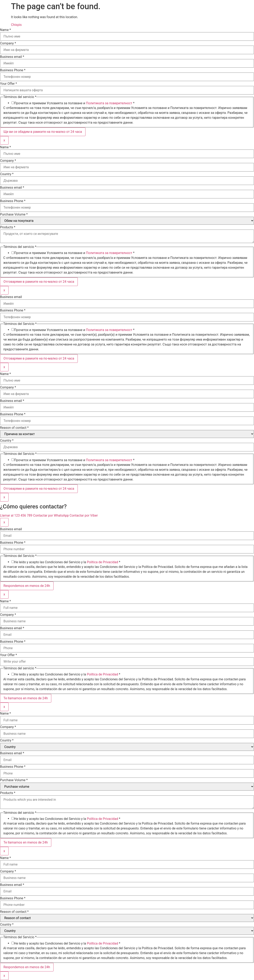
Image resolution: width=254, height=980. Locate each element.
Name (5, 30)
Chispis (16, 25)
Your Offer (8, 84)
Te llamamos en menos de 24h (26, 698)
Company (8, 43)
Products (8, 227)
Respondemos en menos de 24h (27, 586)
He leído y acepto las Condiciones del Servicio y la (67, 562)
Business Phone (13, 70)
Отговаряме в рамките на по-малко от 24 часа (39, 282)
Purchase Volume (14, 214)
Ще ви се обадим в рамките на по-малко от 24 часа (43, 132)
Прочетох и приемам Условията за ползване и (74, 103)
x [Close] (4, 140)
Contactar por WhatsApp (51, 515)
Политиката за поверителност (109, 103)
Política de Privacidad (102, 562)
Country (7, 174)
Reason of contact (14, 428)
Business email (12, 57)
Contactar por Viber (84, 515)
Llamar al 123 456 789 (17, 515)
